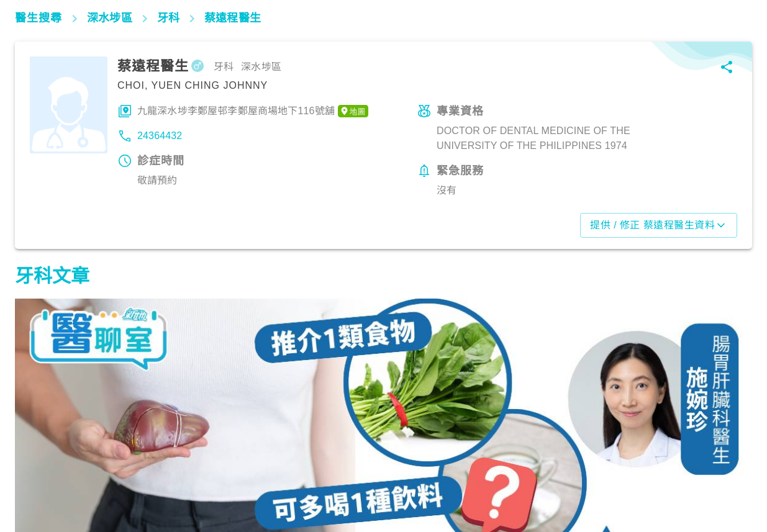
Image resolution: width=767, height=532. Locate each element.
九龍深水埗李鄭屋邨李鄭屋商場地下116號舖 (253, 111)
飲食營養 (40, 477)
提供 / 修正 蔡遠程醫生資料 (659, 225)
